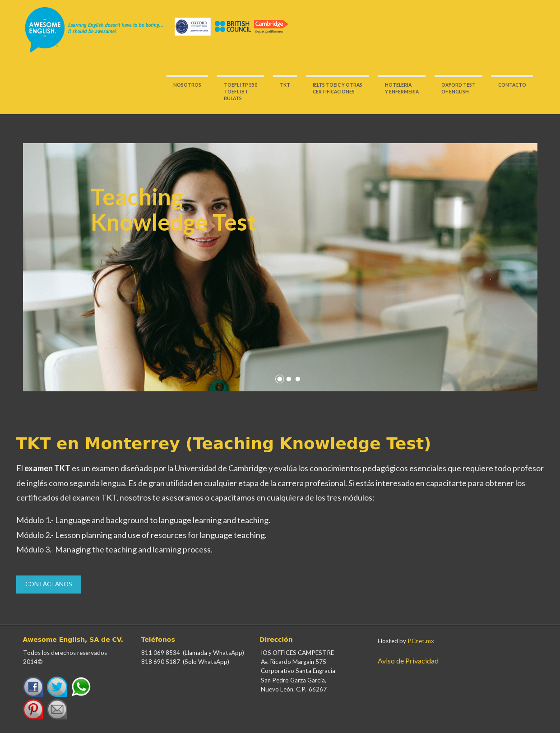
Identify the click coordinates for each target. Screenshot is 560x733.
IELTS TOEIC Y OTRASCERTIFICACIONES (338, 88)
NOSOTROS (187, 85)
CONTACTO (512, 85)
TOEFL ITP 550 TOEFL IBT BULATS (241, 92)
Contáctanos (49, 584)
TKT (285, 85)
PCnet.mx (421, 641)
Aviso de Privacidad (408, 661)
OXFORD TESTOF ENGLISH (458, 88)
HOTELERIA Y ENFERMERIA (402, 88)
